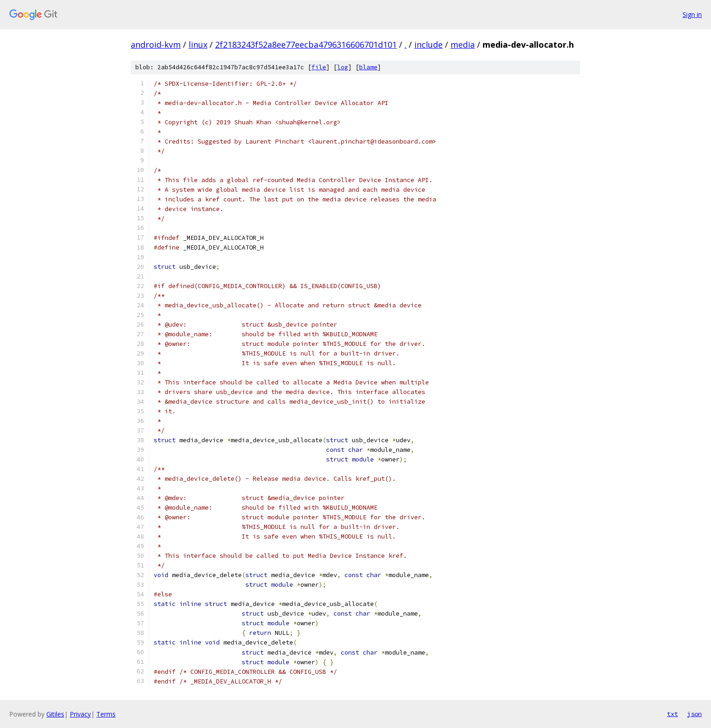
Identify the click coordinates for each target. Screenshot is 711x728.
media (463, 44)
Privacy (80, 714)
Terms (106, 714)
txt (672, 714)
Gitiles (55, 714)
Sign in (692, 14)
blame (368, 67)
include (428, 44)
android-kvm (156, 44)
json (694, 714)
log (343, 67)
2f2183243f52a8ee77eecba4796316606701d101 (306, 44)
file (319, 67)
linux (198, 44)
